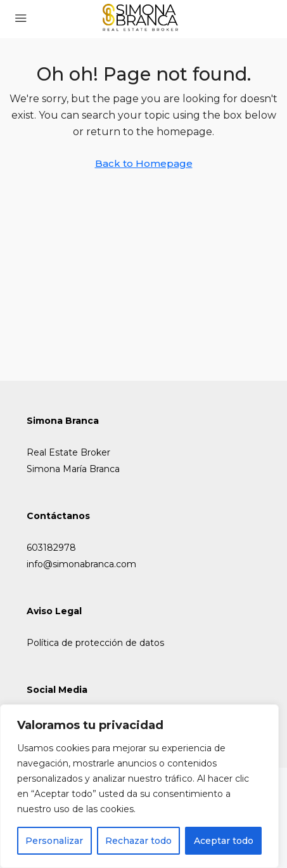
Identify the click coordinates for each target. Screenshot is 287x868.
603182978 (51, 548)
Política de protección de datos (95, 643)
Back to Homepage (144, 163)
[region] (139, 786)
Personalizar (54, 841)
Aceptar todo (224, 841)
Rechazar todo (138, 841)
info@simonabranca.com (81, 564)
